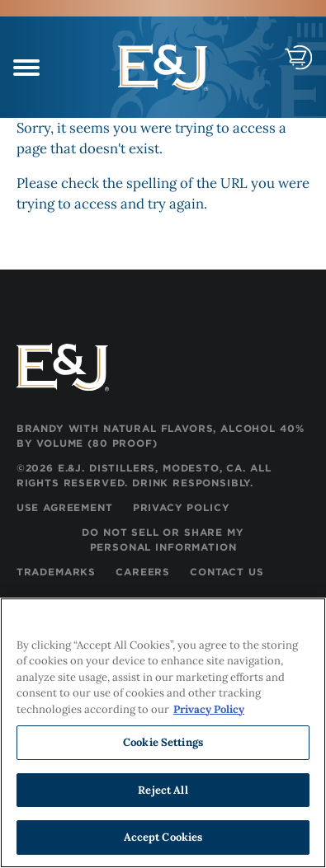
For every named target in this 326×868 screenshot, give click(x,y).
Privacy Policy (182, 507)
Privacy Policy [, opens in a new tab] (209, 709)
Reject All (163, 790)
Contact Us (227, 572)
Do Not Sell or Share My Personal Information (163, 540)
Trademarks (56, 572)
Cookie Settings (163, 742)
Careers (143, 572)
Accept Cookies (163, 838)
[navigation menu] (26, 70)
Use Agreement (65, 507)
